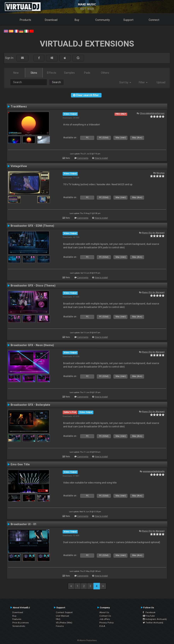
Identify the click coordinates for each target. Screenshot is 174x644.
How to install (101, 158)
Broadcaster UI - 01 (23, 524)
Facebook (149, 612)
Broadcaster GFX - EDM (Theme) (32, 226)
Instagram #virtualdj (155, 619)
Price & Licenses (21, 623)
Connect (154, 20)
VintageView (19, 166)
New (16, 73)
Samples (69, 73)
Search (56, 82)
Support (128, 20)
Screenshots (19, 626)
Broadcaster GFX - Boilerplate (30, 405)
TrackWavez (19, 106)
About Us (104, 612)
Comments (83, 158)
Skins (34, 73)
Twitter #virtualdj (153, 623)
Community (103, 20)
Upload (161, 82)
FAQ (58, 619)
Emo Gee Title (20, 464)
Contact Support (64, 612)
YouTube (149, 616)
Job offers (105, 619)
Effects (52, 73)
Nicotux (160, 173)
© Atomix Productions (87, 640)
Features (17, 619)
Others (105, 73)
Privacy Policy (107, 623)
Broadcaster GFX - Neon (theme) (32, 345)
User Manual (62, 616)
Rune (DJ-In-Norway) (153, 233)
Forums (60, 626)
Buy (77, 20)
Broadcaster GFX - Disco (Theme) (33, 286)
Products (25, 20)
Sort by (125, 82)
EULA (102, 626)
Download (51, 20)
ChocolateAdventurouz (152, 113)
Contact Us (105, 616)
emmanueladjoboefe (154, 471)
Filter (143, 82)
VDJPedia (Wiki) (64, 623)
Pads (87, 73)
